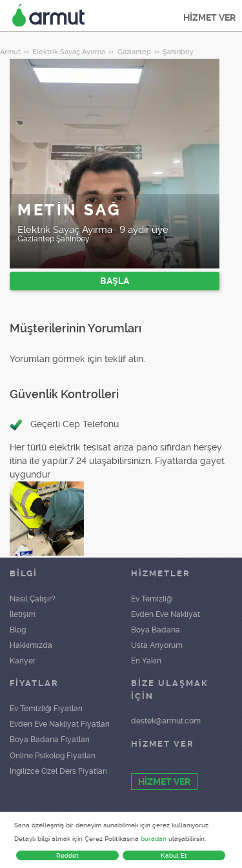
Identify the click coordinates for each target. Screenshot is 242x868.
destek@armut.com (166, 721)
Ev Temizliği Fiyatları (46, 709)
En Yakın (146, 661)
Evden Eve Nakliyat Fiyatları (60, 724)
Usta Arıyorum (157, 645)
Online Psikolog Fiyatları (53, 756)
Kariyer (23, 661)
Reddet (67, 855)
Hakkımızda (31, 645)
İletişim (23, 614)
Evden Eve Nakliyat (166, 614)
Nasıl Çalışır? (33, 599)
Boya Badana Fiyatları (50, 740)
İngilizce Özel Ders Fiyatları (58, 771)
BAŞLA (115, 281)
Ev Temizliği (152, 599)
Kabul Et (174, 855)
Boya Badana (156, 630)
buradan (154, 839)
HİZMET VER (209, 17)
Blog (18, 630)
